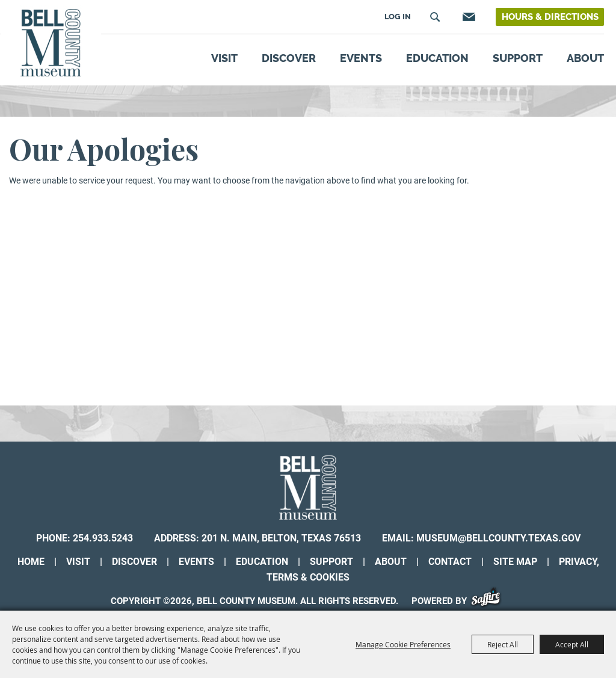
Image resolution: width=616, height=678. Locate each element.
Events (361, 58)
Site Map (515, 562)
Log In (398, 17)
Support (518, 58)
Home (31, 562)
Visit (224, 58)
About (585, 58)
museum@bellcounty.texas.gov (498, 538)
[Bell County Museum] (51, 43)
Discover (289, 58)
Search (435, 17)
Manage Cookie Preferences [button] (403, 644)
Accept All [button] (572, 644)
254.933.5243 (103, 538)
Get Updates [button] (467, 17)
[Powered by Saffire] (490, 601)
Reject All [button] (503, 644)
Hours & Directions (550, 17)
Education (437, 58)
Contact (450, 562)
